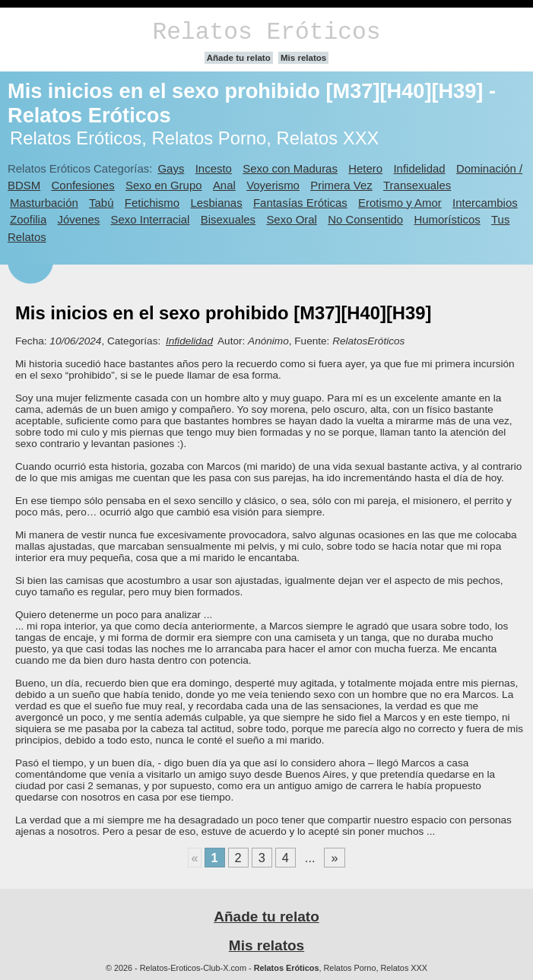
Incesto (214, 168)
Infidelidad (419, 168)
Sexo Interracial (151, 219)
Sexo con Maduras (290, 168)
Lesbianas (216, 203)
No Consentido (365, 219)
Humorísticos (447, 219)
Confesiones (83, 185)
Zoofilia (28, 219)
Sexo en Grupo (164, 185)
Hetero (365, 168)
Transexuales (417, 185)
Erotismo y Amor (400, 203)
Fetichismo (152, 203)
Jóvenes (79, 219)
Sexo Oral (292, 219)
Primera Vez (341, 185)
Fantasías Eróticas (300, 203)
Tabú (101, 203)
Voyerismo (273, 185)
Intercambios (485, 203)
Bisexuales (228, 219)
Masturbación (44, 203)
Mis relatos (303, 58)
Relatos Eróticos (266, 32)
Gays (171, 168)
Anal (224, 185)
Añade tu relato (239, 58)
